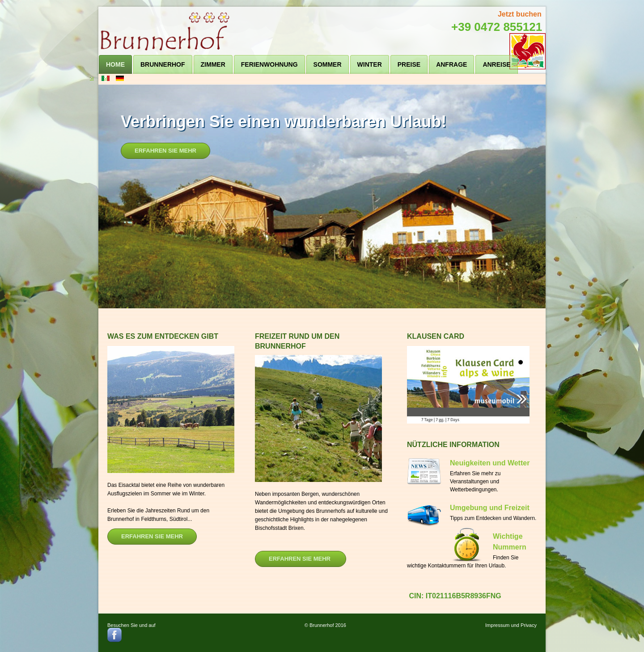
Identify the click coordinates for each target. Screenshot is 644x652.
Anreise (496, 64)
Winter (370, 64)
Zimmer (213, 64)
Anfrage (451, 64)
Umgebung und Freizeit (490, 508)
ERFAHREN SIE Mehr (301, 559)
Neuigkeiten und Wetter (490, 463)
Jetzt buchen (520, 14)
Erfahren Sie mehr (165, 151)
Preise (409, 64)
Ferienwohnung (269, 64)
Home (115, 64)
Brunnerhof (163, 64)
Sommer (328, 64)
